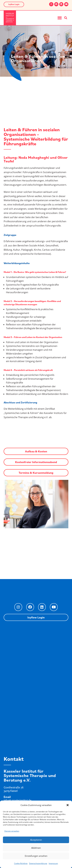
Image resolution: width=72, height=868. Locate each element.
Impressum (53, 863)
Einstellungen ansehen (36, 856)
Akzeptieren (36, 840)
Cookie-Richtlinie (21, 863)
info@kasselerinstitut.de (18, 800)
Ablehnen (36, 848)
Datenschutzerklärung (38, 863)
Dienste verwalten (12, 831)
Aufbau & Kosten (36, 451)
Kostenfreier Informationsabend (36, 462)
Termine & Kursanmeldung (36, 473)
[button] (68, 805)
